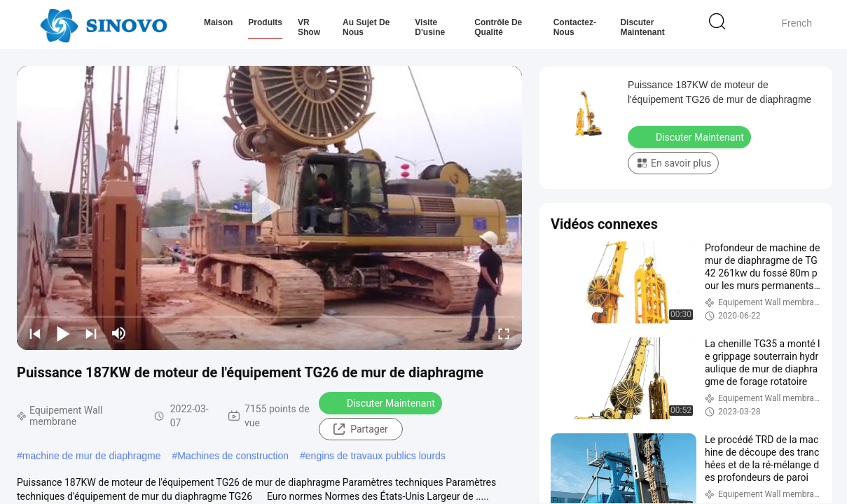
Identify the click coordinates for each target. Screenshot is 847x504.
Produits (265, 22)
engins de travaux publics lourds (376, 456)
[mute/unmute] (119, 333)
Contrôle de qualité (498, 27)
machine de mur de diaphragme (92, 456)
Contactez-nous (575, 27)
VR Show (309, 27)
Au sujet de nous (366, 27)
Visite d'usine (430, 27)
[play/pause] (63, 333)
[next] (91, 333)
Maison (218, 22)
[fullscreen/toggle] (504, 333)
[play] (270, 208)
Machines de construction (233, 456)
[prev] (35, 333)
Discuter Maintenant (642, 27)
